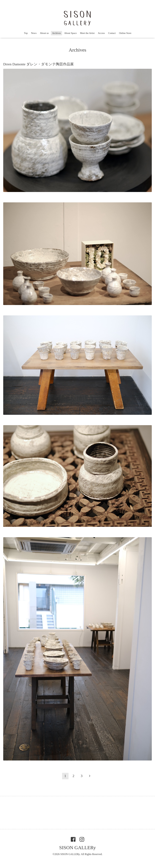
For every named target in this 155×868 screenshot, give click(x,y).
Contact (112, 33)
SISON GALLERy (77, 847)
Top (26, 33)
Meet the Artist (87, 33)
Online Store (125, 33)
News (34, 33)
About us (44, 33)
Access (101, 33)
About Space (70, 33)
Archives (56, 33)
